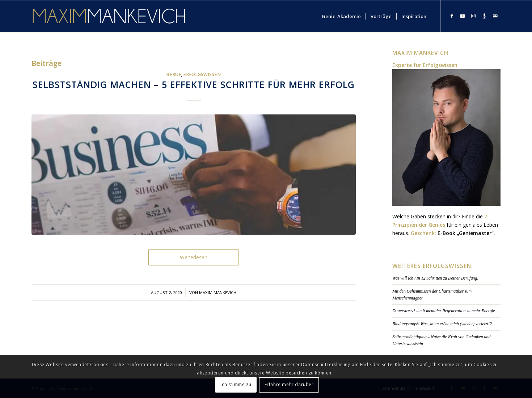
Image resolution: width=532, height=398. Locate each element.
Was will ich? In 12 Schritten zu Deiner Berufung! (435, 278)
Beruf (174, 74)
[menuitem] (341, 16)
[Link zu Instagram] (473, 16)
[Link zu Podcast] (484, 16)
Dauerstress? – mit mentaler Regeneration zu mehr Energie (444, 311)
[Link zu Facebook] (452, 16)
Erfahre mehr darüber (289, 384)
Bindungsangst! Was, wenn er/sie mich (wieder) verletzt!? (442, 324)
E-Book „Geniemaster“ (466, 233)
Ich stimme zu (236, 384)
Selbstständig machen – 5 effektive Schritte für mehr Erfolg (194, 84)
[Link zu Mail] (495, 16)
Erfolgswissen (202, 74)
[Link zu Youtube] (463, 16)
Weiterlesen (194, 257)
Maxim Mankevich (218, 292)
